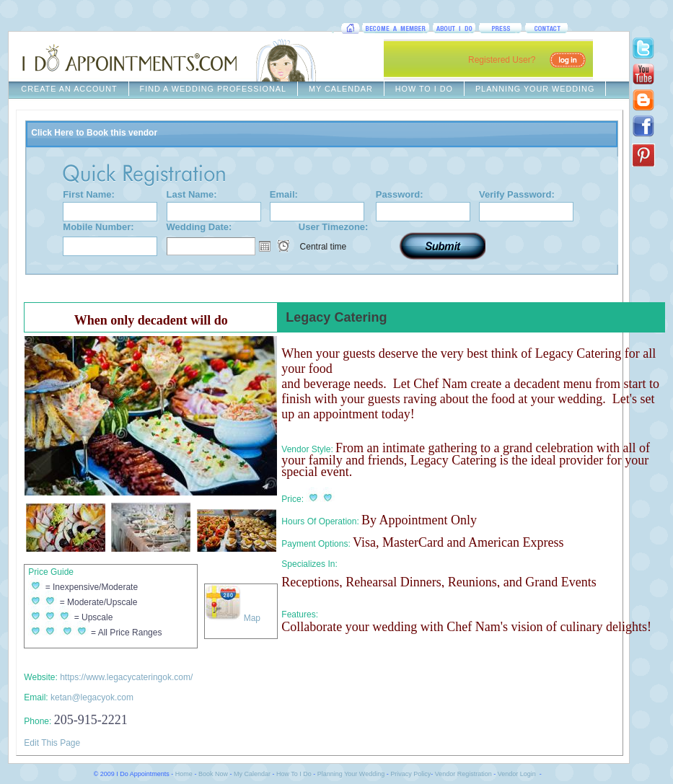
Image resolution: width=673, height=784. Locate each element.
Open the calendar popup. (265, 246)
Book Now (213, 774)
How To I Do (294, 774)
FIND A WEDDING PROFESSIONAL (213, 89)
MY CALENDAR (341, 89)
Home (184, 774)
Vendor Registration (463, 774)
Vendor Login (517, 774)
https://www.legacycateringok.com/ (126, 677)
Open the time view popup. (283, 246)
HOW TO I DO (424, 89)
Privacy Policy (410, 774)
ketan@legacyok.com (92, 697)
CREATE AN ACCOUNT (69, 89)
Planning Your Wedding (351, 774)
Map (233, 618)
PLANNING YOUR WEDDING (535, 89)
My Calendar (252, 774)
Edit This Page (52, 743)
